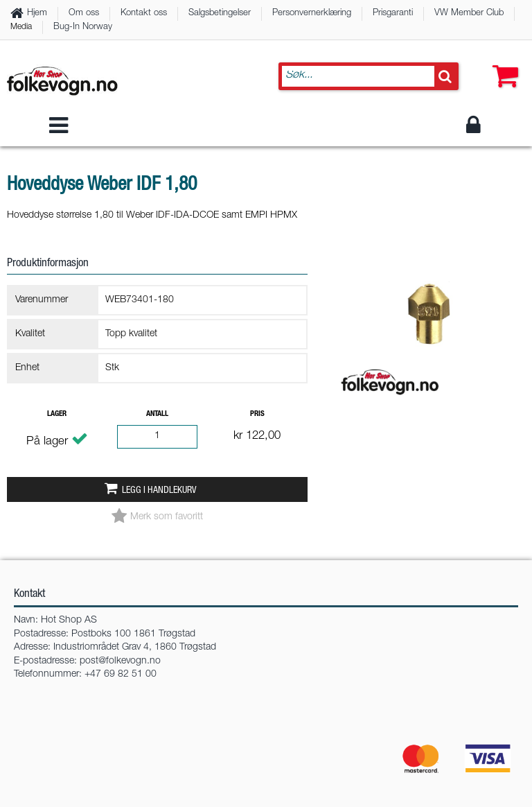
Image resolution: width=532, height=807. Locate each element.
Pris (257, 414)
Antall (157, 414)
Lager (57, 414)
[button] (502, 62)
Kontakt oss (144, 14)
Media (21, 27)
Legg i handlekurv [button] (159, 491)
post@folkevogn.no (120, 661)
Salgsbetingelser (220, 14)
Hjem (37, 14)
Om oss (84, 14)
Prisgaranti (393, 14)
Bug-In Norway (83, 27)
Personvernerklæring (312, 14)
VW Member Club (469, 14)
